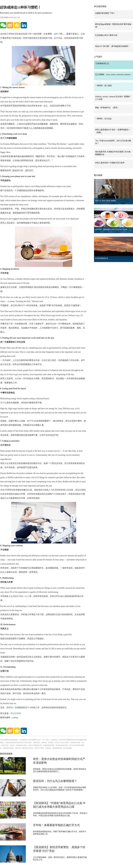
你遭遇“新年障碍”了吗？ (105, 13)
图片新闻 (98, 175)
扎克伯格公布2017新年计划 (106, 35)
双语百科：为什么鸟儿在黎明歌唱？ (55, 781)
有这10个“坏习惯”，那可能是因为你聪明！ (112, 46)
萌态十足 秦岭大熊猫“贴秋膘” (106, 201)
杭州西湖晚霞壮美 (102, 258)
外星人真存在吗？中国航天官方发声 (110, 163)
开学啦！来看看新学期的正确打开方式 (56, 825)
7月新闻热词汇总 (102, 63)
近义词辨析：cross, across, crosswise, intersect (113, 74)
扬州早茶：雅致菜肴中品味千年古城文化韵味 (111, 229)
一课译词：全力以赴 (103, 119)
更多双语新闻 (6, 754)
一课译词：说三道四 (103, 86)
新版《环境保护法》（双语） (107, 108)
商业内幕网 (16, 713)
